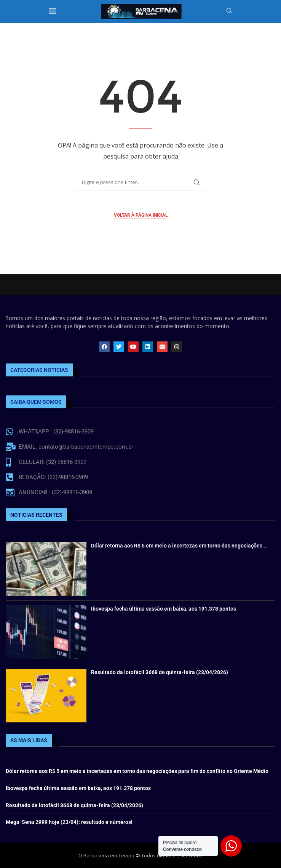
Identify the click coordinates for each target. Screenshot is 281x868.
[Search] (229, 12)
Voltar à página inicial (141, 215)
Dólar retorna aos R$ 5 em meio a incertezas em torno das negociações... (179, 546)
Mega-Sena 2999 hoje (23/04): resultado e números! (69, 822)
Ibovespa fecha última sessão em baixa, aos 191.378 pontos (164, 609)
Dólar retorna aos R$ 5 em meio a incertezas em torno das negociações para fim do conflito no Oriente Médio (137, 771)
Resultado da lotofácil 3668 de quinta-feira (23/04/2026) (160, 672)
